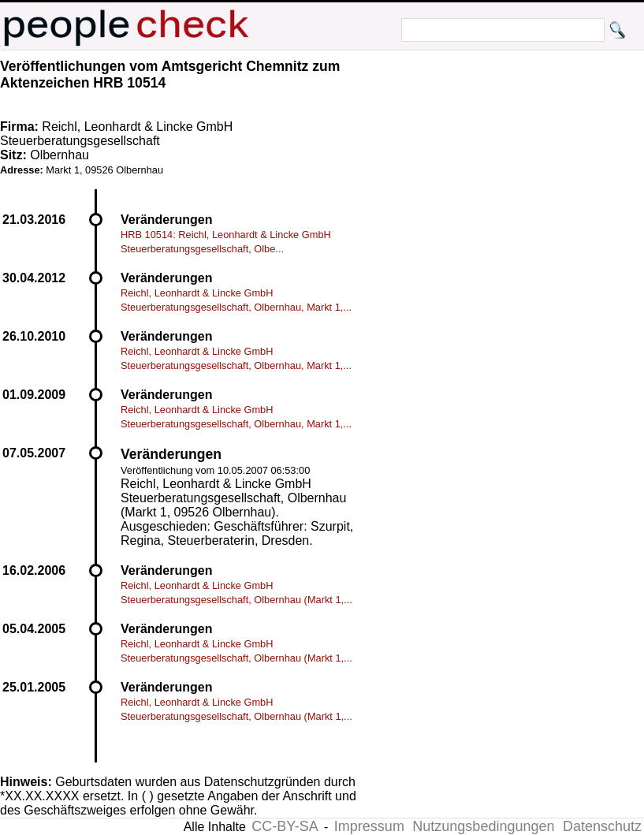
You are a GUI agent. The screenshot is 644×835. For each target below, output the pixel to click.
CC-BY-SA (285, 826)
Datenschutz (602, 826)
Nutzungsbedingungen (483, 826)
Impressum (369, 826)
